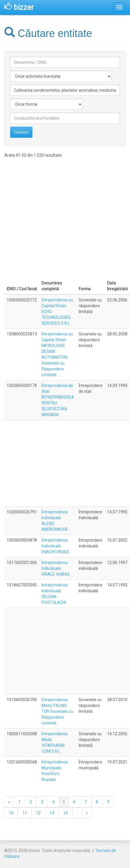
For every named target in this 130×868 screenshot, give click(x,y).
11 (25, 813)
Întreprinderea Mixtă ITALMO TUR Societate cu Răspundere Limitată (57, 711)
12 (38, 813)
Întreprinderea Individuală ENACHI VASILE (55, 546)
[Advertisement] (57, 218)
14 (66, 813)
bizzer (19, 7)
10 (11, 813)
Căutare (21, 132)
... (77, 813)
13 (52, 813)
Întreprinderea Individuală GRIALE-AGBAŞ (56, 568)
